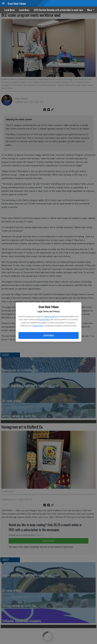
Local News (10, 10)
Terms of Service (51, 316)
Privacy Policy (44, 319)
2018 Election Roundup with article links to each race (58, 10)
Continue (48, 335)
